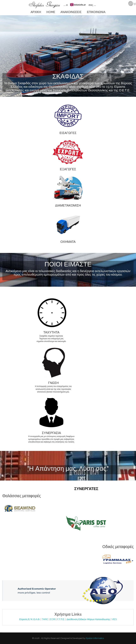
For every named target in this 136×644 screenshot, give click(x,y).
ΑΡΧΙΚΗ (36, 12)
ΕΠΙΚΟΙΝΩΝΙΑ (96, 12)
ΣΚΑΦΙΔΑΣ (68, 76)
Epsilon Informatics (95, 638)
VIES (114, 619)
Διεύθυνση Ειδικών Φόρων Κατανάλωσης (89, 619)
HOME (51, 12)
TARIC (45, 619)
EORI (53, 619)
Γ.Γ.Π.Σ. (61, 619)
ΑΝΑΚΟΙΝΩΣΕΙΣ (71, 12)
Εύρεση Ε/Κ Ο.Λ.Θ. (30, 619)
